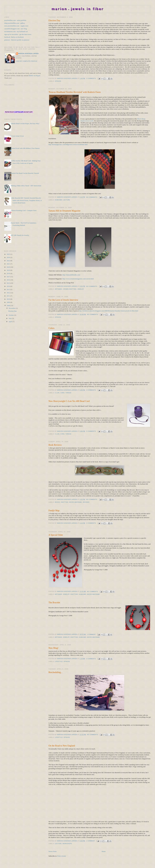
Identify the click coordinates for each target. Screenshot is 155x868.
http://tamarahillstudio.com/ (71, 275)
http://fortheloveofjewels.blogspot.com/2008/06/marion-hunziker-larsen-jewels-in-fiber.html (109, 311)
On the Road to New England (62, 746)
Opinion (58, 81)
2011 (9, 296)
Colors (52, 328)
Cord (62, 393)
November (12, 308)
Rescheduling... (55, 672)
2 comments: (92, 78)
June (10, 318)
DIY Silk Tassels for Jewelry (20, 235)
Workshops (67, 844)
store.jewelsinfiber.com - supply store (16, 26)
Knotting (65, 502)
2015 (9, 283)
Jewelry (81, 289)
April (11, 322)
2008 (9, 306)
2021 (9, 264)
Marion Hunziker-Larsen (29, 54)
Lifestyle (59, 662)
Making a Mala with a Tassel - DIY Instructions (26, 186)
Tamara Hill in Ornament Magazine (64, 211)
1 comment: (92, 635)
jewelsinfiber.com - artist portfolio (15, 20)
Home (104, 851)
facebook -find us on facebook (14, 37)
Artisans (59, 289)
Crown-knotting (70, 289)
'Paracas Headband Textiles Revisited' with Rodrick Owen (75, 92)
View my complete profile (27, 61)
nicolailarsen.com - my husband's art (16, 32)
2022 (9, 261)
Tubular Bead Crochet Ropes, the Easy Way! (25, 123)
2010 (9, 299)
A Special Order (56, 535)
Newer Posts (53, 851)
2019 (9, 270)
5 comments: (92, 431)
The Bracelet (54, 603)
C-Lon (57, 393)
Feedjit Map (54, 511)
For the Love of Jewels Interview (63, 300)
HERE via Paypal (34, 76)
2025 (9, 254)
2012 (9, 293)
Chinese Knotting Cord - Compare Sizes (24, 210)
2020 (9, 267)
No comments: (92, 197)
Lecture (67, 200)
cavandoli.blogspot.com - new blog (16, 29)
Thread (68, 393)
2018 (9, 273)
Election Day (54, 20)
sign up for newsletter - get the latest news (18, 34)
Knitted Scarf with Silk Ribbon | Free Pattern (25, 148)
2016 (9, 280)
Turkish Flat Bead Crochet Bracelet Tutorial (25, 173)
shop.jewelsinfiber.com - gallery (15, 23)
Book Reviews (55, 445)
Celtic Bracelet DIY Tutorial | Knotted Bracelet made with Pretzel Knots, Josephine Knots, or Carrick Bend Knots (26, 200)
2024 (9, 257)
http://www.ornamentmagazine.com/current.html (78, 279)
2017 (9, 277)
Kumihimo (59, 200)
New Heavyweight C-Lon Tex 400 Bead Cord (69, 401)
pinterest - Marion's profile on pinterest (17, 40)
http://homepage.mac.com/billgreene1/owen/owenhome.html (68, 144)
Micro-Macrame (76, 502)
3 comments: (92, 390)
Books (57, 502)
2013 (9, 289)
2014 (9, 286)
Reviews (86, 502)
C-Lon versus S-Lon (17, 136)
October (11, 315)
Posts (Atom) (62, 856)
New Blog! (53, 648)
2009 (9, 302)
